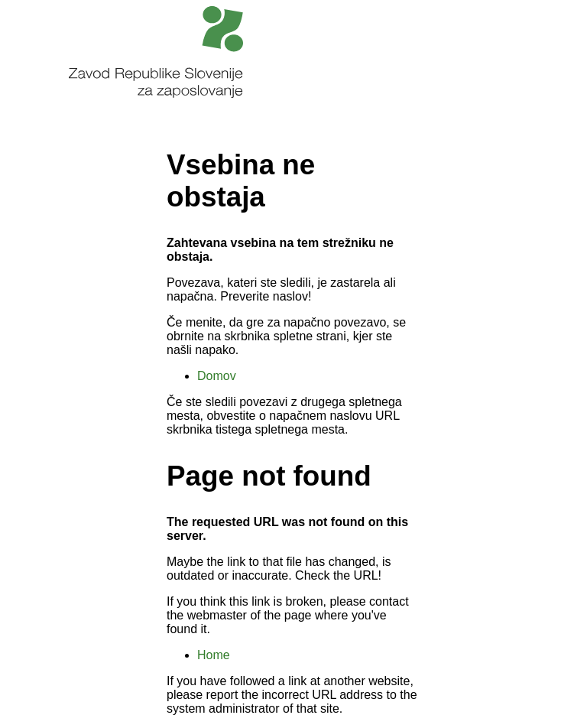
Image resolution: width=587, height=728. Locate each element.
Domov (217, 376)
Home (214, 655)
